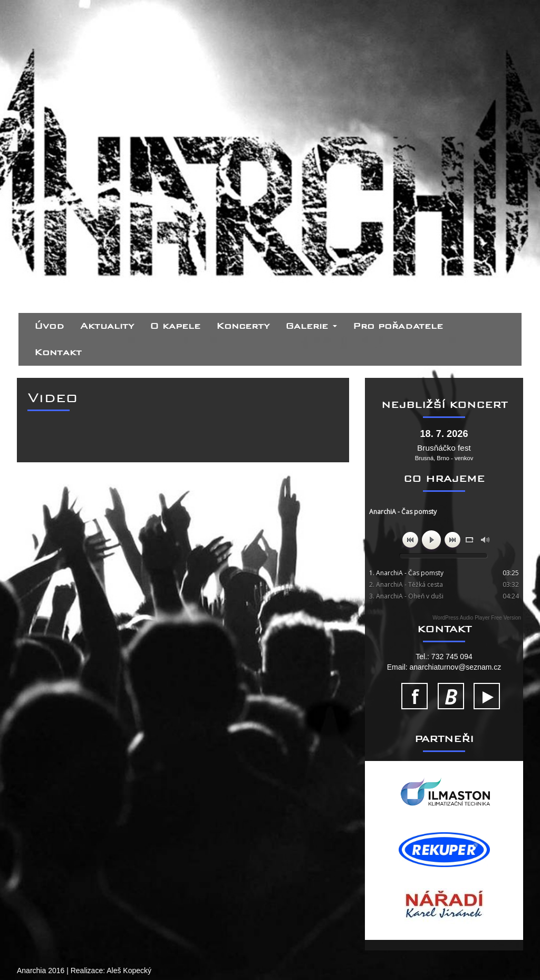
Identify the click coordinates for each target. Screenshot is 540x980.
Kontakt (58, 352)
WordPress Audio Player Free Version (477, 618)
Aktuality (107, 326)
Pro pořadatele (398, 326)
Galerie (311, 326)
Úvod (49, 326)
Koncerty (243, 326)
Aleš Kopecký (129, 971)
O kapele (175, 326)
